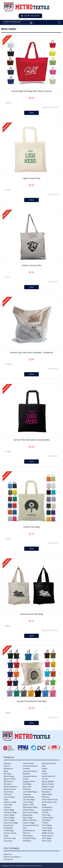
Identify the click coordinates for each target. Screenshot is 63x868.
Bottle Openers (10, 787)
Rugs (44, 771)
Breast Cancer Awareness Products (10, 792)
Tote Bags (46, 820)
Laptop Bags (28, 797)
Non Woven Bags (30, 812)
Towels (45, 823)
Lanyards (27, 794)
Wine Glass (47, 841)
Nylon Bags (28, 818)
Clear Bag (8, 805)
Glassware (8, 841)
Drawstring (9, 825)
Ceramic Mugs (10, 802)
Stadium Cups (48, 787)
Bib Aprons (9, 781)
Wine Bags (47, 838)
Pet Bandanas (29, 831)
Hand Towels (28, 763)
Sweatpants (47, 807)
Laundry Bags (29, 800)
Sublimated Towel (50, 800)
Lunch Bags (28, 802)
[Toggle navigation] (60, 22)
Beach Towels (10, 779)
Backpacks (8, 769)
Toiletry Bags (47, 818)
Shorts (45, 774)
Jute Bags (27, 784)
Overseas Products (31, 825)
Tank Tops (46, 815)
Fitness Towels (10, 833)
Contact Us (8, 859)
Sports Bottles (48, 781)
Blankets (7, 784)
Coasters (7, 807)
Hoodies (26, 769)
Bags (6, 771)
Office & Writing (30, 820)
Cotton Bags (9, 815)
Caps (6, 800)
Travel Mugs (47, 828)
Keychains (27, 787)
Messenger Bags (30, 807)
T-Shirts (45, 812)
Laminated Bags (30, 792)
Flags (6, 836)
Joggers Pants (29, 781)
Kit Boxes (27, 789)
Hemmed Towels (30, 766)
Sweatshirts (47, 810)
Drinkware (8, 828)
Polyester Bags (29, 838)
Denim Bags (9, 820)
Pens (25, 828)
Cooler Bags (9, 810)
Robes (45, 769)
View (32, 113)
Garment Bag (10, 838)
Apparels (8, 763)
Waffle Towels (48, 833)
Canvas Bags (9, 797)
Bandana (8, 774)
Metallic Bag (28, 810)
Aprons (7, 766)
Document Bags (11, 823)
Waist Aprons (48, 836)
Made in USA (28, 805)
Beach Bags (9, 776)
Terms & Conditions (12, 857)
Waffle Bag (47, 831)
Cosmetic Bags (10, 812)
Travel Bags (47, 825)
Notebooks (28, 815)
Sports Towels (48, 784)
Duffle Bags (9, 831)
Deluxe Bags (9, 818)
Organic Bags (29, 823)
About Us (8, 854)
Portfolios (27, 841)
